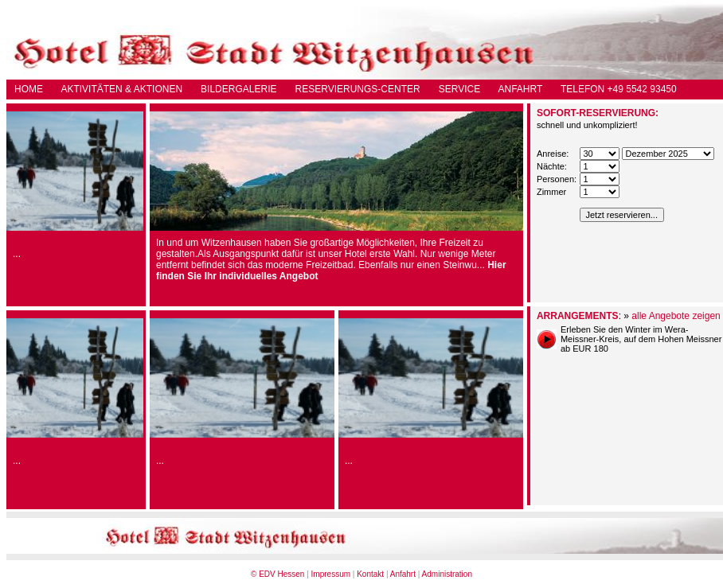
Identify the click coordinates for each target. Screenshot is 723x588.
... (17, 254)
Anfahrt (403, 574)
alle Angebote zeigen (676, 316)
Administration (447, 574)
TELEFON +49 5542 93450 (619, 89)
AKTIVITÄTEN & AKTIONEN (121, 89)
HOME (29, 89)
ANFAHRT (521, 89)
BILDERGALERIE (238, 89)
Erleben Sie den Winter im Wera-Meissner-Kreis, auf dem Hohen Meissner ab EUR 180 (641, 339)
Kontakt (370, 574)
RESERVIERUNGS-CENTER (358, 89)
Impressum (331, 574)
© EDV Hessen (277, 574)
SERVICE (459, 89)
